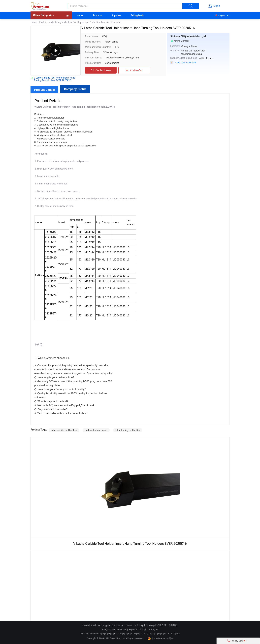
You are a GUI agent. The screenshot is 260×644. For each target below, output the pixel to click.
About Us (119, 625)
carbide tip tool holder (96, 430)
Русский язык (119, 630)
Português (154, 630)
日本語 (143, 630)
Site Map (150, 625)
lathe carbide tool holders (64, 430)
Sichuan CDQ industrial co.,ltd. (188, 36)
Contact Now (101, 70)
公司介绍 (162, 625)
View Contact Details (186, 63)
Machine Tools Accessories (106, 22)
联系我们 (173, 625)
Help (141, 625)
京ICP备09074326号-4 (160, 639)
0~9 (178, 634)
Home (80, 15)
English (220, 15)
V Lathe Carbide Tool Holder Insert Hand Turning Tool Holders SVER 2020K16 (54, 79)
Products (97, 15)
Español (133, 630)
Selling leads (137, 15)
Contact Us (131, 625)
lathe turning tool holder (128, 430)
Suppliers (116, 15)
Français (106, 630)
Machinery (56, 22)
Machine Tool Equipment (76, 22)
